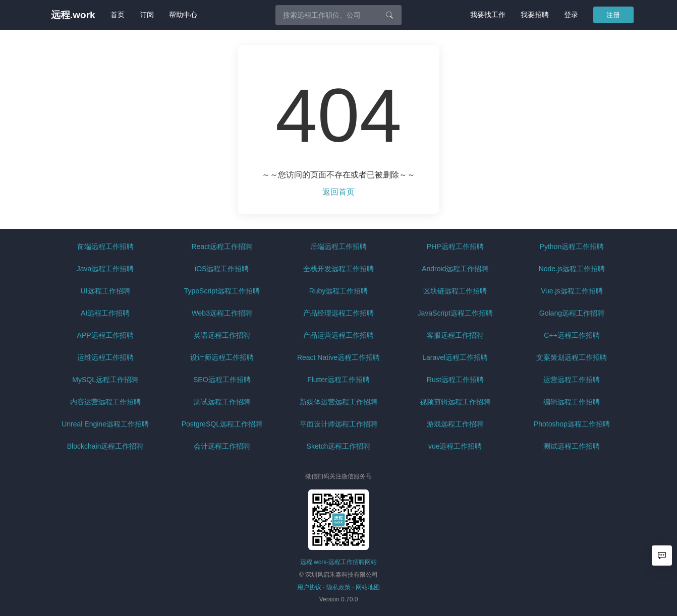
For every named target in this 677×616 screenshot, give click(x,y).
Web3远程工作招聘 (222, 313)
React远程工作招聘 (222, 247)
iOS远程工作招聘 (222, 269)
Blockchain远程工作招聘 (105, 446)
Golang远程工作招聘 (572, 313)
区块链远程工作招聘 (455, 291)
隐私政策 (338, 587)
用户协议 (309, 587)
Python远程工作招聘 (572, 247)
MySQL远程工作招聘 (105, 380)
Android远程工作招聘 (455, 269)
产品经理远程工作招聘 (338, 313)
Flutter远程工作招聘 (338, 380)
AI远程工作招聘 (105, 313)
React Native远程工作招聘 (338, 357)
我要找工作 (488, 15)
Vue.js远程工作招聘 (572, 291)
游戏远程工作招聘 (455, 424)
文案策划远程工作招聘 (572, 357)
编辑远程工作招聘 (572, 402)
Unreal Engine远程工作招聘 (105, 424)
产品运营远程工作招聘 (338, 335)
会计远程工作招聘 (222, 446)
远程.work (73, 15)
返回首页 (338, 192)
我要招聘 (535, 15)
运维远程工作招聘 (105, 357)
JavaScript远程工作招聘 (455, 313)
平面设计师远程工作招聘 (338, 424)
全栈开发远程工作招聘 (338, 269)
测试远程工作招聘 (222, 402)
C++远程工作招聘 (572, 335)
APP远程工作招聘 (105, 335)
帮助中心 (183, 15)
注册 (613, 15)
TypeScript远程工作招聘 (222, 291)
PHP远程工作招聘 (455, 247)
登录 (571, 15)
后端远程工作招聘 (338, 247)
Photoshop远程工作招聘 (572, 424)
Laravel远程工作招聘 (455, 357)
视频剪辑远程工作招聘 (455, 402)
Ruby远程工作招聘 (339, 291)
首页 (118, 15)
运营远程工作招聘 (572, 380)
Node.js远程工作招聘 (572, 269)
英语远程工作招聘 (222, 335)
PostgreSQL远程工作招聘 (222, 424)
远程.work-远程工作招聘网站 (339, 562)
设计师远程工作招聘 (222, 357)
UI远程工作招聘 (105, 291)
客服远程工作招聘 (455, 335)
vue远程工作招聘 (455, 446)
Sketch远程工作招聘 (339, 446)
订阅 (147, 15)
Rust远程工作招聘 (455, 380)
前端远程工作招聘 (105, 247)
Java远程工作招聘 (105, 269)
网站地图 (368, 587)
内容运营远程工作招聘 (105, 402)
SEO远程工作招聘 (222, 380)
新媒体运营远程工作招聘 (338, 402)
